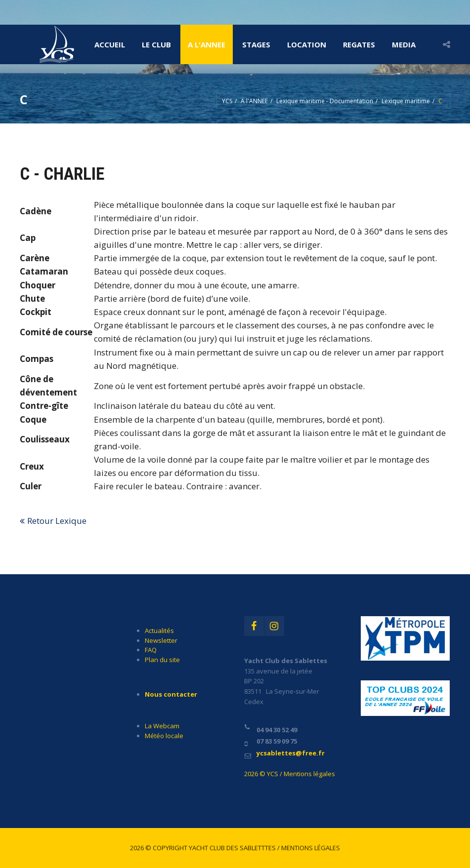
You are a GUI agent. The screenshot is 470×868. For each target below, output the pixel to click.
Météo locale (164, 736)
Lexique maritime (406, 101)
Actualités (159, 631)
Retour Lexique (57, 521)
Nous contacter (171, 694)
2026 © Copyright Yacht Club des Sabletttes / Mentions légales (235, 848)
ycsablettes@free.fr (291, 753)
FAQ (151, 650)
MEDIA (404, 44)
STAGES (256, 44)
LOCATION (307, 44)
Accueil (110, 44)
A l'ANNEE (207, 44)
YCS (227, 101)
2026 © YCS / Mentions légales (290, 774)
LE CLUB (156, 44)
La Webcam (162, 726)
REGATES (359, 44)
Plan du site (162, 660)
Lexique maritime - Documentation (325, 101)
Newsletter (161, 640)
